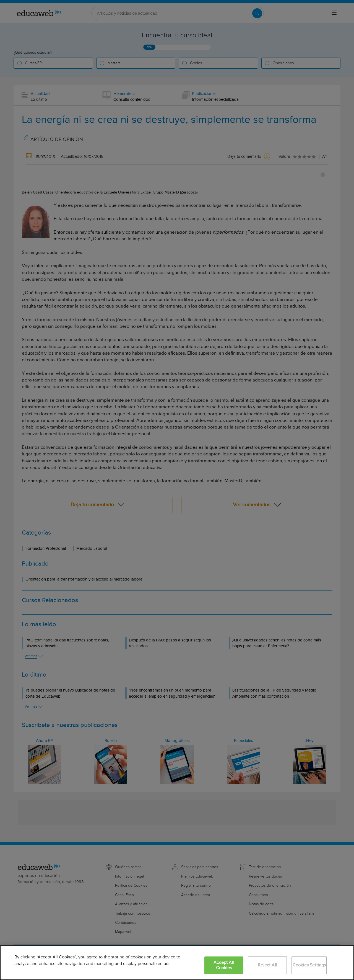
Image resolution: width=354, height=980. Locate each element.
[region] (177, 963)
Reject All (267, 965)
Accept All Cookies (224, 965)
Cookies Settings (309, 965)
